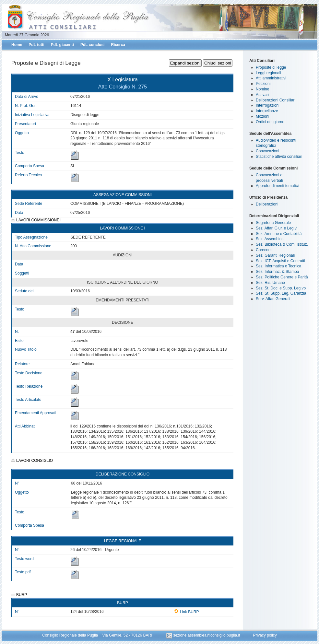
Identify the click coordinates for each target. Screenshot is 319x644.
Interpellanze (267, 111)
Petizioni (263, 84)
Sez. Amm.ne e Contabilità (279, 234)
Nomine (262, 89)
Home (17, 45)
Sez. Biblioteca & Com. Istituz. (282, 244)
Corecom (264, 250)
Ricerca (118, 45)
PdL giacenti (62, 45)
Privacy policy (265, 635)
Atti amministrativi (271, 78)
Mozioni (262, 116)
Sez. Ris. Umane (270, 283)
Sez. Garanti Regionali (275, 255)
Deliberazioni (267, 204)
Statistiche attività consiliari (279, 157)
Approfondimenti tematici (277, 186)
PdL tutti (36, 45)
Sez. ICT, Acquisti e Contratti (280, 261)
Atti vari (262, 95)
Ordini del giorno (270, 122)
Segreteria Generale (273, 223)
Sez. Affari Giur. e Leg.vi (277, 228)
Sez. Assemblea (270, 239)
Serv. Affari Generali (273, 299)
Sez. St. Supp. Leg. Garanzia (281, 293)
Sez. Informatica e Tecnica (279, 266)
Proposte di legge (271, 67)
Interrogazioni (268, 105)
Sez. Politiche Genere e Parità (282, 277)
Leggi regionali (268, 73)
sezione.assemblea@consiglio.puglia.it (204, 635)
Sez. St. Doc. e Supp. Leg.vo (281, 288)
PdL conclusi (92, 45)
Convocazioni (267, 151)
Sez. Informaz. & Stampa (277, 272)
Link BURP (187, 612)
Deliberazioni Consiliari (276, 100)
